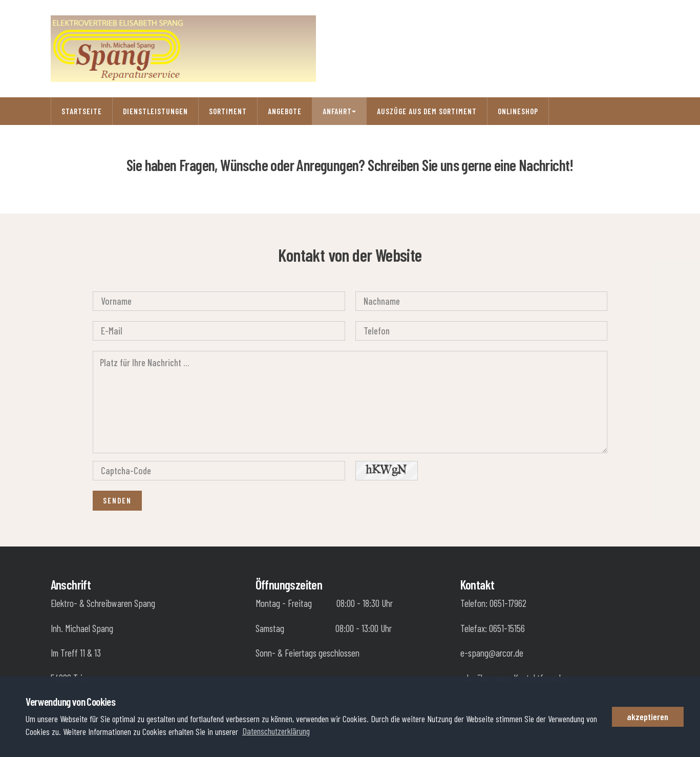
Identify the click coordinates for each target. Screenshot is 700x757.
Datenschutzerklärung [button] (276, 731)
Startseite (82, 111)
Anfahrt (339, 111)
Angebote (285, 111)
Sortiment (228, 111)
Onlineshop (518, 111)
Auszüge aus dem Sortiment (427, 111)
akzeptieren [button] (648, 717)
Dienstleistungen (155, 111)
